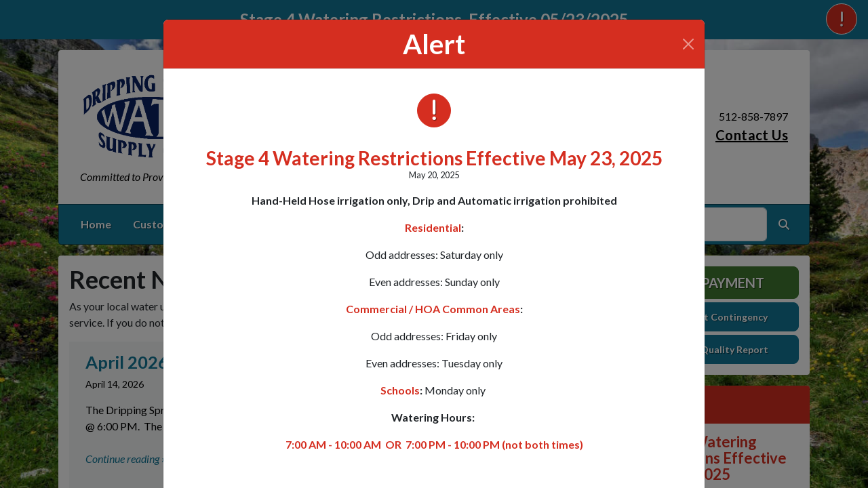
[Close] (688, 44)
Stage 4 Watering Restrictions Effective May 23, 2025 (434, 158)
